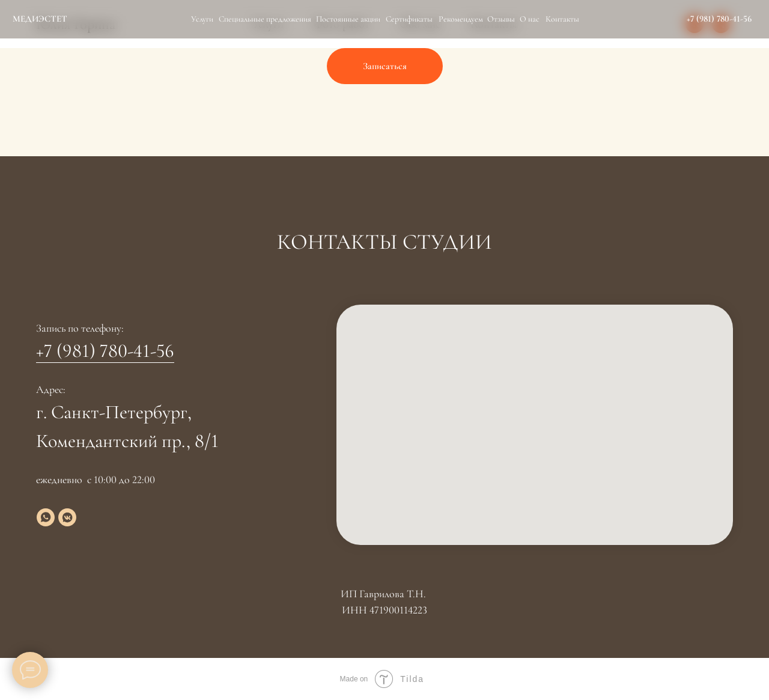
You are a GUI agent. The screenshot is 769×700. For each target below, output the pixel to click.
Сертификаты (409, 19)
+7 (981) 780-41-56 (719, 19)
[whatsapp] (46, 517)
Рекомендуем (461, 19)
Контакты (562, 19)
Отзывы (501, 19)
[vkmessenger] (67, 517)
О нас (530, 19)
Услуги (202, 19)
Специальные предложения (265, 19)
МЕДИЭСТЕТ (40, 19)
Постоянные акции (348, 19)
